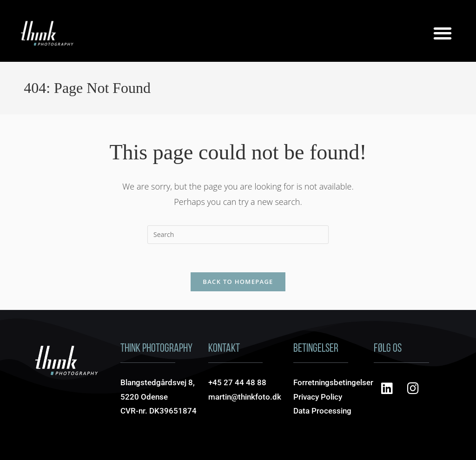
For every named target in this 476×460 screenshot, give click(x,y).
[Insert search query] (238, 235)
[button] (443, 33)
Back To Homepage (238, 282)
